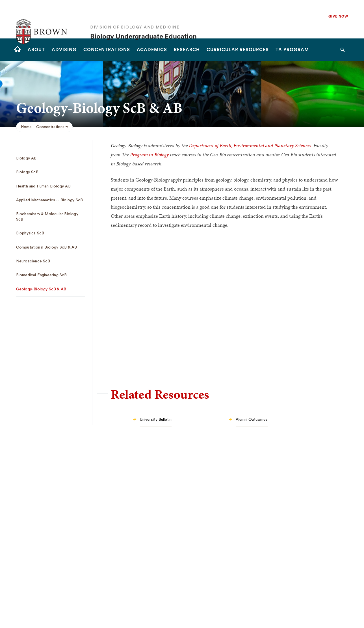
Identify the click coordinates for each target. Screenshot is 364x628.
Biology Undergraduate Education (143, 24)
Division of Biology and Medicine (135, 15)
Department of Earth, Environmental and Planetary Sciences (250, 145)
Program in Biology (149, 155)
